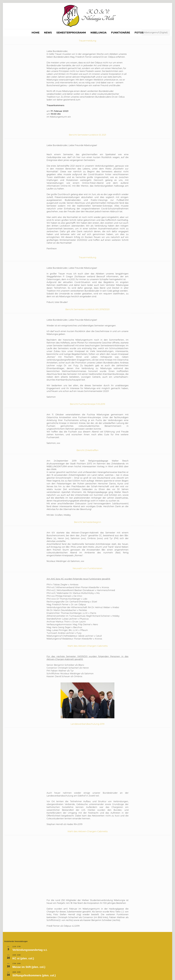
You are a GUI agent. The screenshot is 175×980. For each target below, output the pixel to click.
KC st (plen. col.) (23, 923)
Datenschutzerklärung (65, 972)
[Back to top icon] (168, 972)
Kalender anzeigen (11, 954)
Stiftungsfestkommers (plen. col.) (34, 940)
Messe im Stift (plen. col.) (29, 931)
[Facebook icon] (160, 972)
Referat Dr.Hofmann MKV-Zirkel (33, 948)
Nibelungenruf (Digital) (156, 33)
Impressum (45, 972)
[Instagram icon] (163, 972)
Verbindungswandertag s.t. (30, 914)
